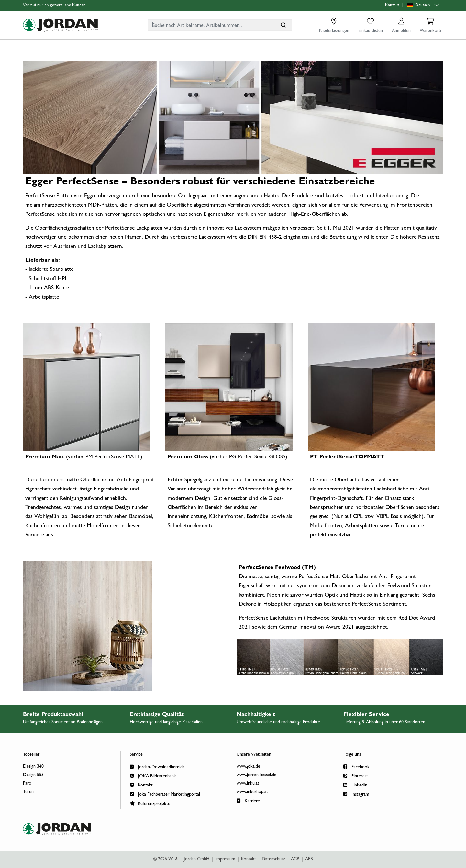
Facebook (356, 767)
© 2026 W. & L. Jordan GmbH (181, 859)
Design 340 (33, 767)
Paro (27, 784)
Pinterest (356, 776)
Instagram (356, 794)
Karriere (248, 801)
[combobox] (220, 25)
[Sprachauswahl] (424, 5)
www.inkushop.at (252, 792)
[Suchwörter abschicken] (283, 25)
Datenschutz (273, 859)
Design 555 (33, 775)
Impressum (225, 859)
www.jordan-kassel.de (256, 775)
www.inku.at (248, 784)
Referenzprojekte (150, 803)
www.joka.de (248, 767)
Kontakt (392, 5)
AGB (295, 859)
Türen (28, 792)
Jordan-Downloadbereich (157, 767)
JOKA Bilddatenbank (153, 776)
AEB (309, 859)
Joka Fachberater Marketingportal (165, 794)
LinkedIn (355, 785)
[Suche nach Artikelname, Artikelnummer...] (283, 25)
